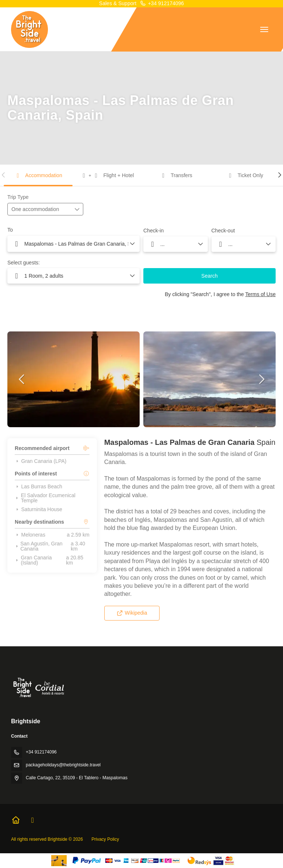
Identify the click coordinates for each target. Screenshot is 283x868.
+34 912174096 (162, 3)
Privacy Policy (105, 839)
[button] (4, 175)
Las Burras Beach (39, 486)
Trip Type (18, 197)
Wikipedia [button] (132, 613)
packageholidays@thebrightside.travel (63, 765)
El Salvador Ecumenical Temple (45, 498)
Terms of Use (261, 294)
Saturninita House (39, 509)
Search (209, 276)
